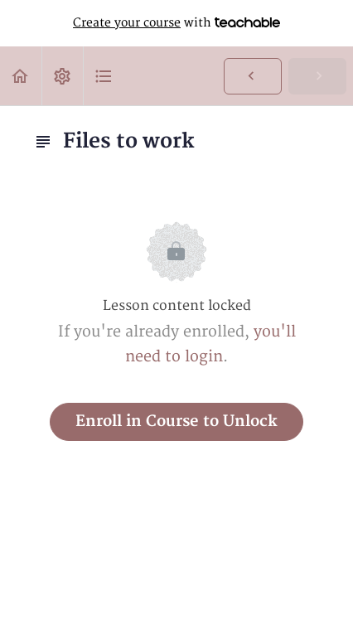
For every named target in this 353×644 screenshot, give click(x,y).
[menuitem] (62, 76)
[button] (21, 76)
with (176, 23)
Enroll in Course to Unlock (176, 421)
